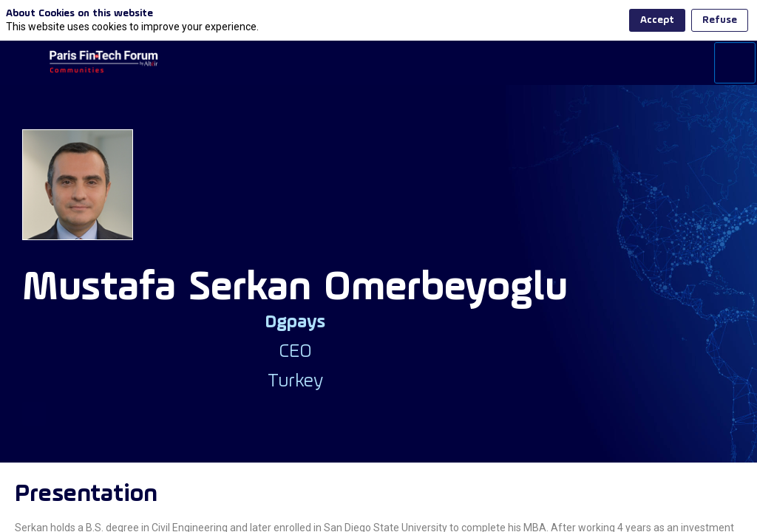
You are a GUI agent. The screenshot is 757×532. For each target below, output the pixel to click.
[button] (22, 63)
